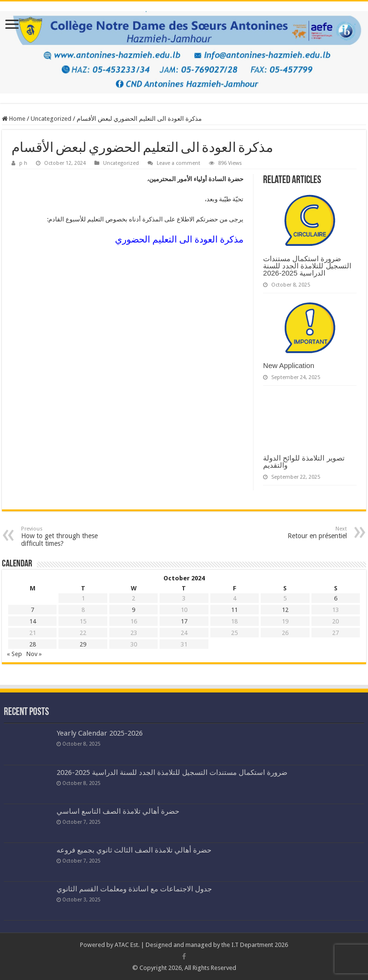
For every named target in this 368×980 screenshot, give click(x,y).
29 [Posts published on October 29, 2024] (83, 644)
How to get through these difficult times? (70, 536)
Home (14, 119)
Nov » (34, 654)
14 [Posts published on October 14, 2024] (33, 621)
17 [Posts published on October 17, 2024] (184, 621)
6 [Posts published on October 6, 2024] (336, 598)
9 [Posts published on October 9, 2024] (133, 610)
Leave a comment (178, 163)
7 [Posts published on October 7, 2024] (32, 610)
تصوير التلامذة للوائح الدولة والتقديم (304, 461)
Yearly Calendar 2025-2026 (100, 733)
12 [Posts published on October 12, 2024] (285, 610)
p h (23, 163)
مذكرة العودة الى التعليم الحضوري (179, 239)
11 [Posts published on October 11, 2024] (234, 610)
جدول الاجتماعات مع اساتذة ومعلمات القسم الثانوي (134, 889)
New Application (289, 365)
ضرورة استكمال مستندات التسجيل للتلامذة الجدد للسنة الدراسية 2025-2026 (307, 266)
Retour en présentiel (298, 533)
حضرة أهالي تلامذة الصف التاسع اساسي (118, 811)
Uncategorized (51, 119)
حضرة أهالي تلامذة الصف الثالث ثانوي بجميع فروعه (134, 850)
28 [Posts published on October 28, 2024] (33, 644)
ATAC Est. (127, 945)
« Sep (14, 654)
